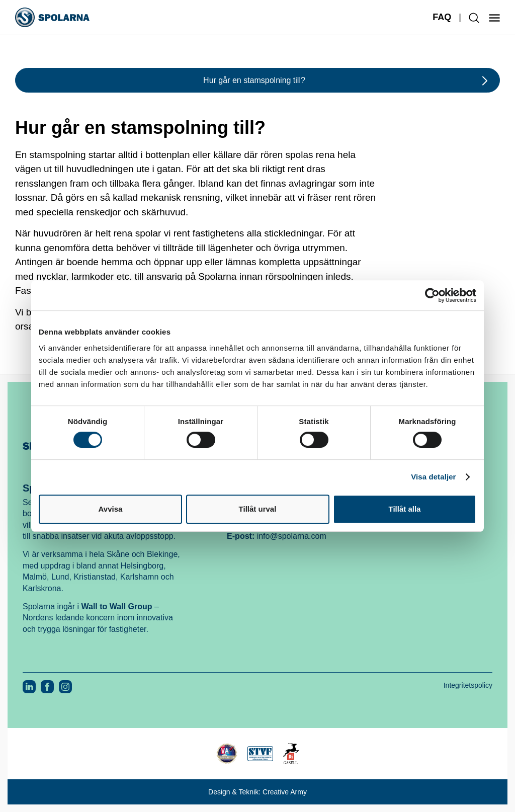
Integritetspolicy (468, 685)
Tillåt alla (405, 509)
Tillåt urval (258, 509)
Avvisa (111, 509)
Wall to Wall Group (117, 606)
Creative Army (285, 792)
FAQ (442, 17)
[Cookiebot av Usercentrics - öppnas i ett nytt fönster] (432, 295)
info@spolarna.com (292, 536)
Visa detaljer (433, 477)
